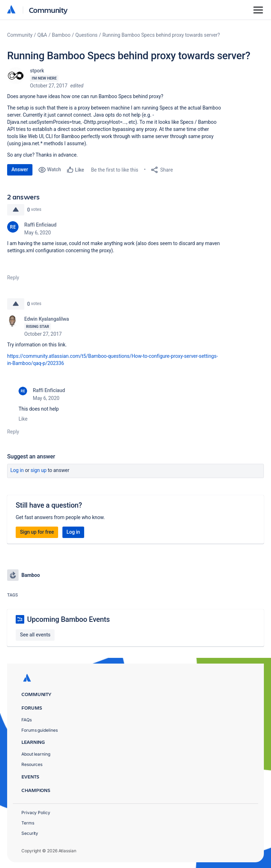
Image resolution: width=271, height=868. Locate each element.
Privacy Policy (36, 813)
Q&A (42, 35)
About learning (36, 754)
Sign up (39, 470)
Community (48, 10)
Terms (28, 823)
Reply (13, 278)
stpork (37, 71)
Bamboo (61, 35)
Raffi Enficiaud (40, 225)
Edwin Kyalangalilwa (47, 319)
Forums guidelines (40, 730)
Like (23, 419)
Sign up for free (37, 532)
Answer (20, 169)
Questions (86, 35)
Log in (17, 470)
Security (30, 833)
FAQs (27, 720)
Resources (32, 764)
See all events (35, 635)
